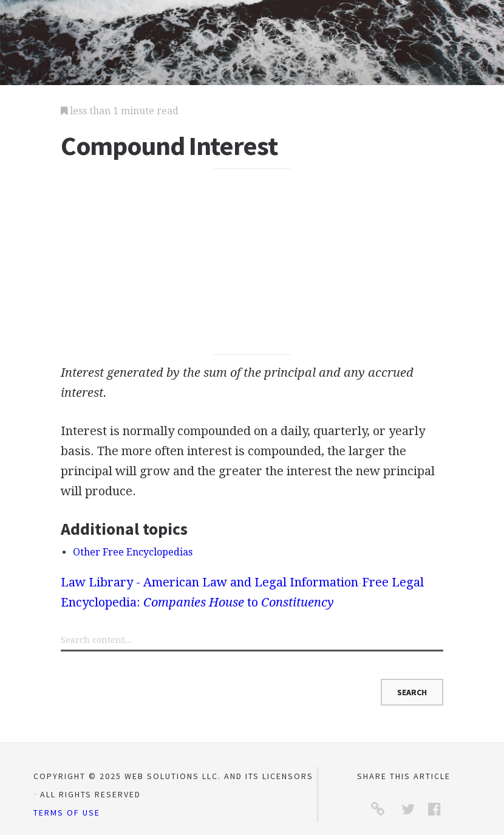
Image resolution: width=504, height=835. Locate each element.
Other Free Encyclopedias (133, 552)
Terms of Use (67, 813)
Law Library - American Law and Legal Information (209, 582)
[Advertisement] (252, 262)
